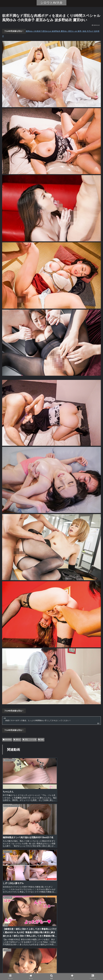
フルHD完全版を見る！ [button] (14, 31)
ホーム (19, 971)
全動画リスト (51, 971)
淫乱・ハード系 (29, 740)
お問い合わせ (84, 971)
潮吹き (17, 740)
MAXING (7, 740)
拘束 (41, 740)
